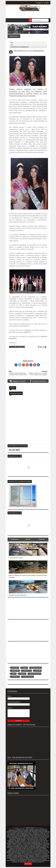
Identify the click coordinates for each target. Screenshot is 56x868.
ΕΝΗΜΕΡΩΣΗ (15, 671)
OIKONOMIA (15, 668)
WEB (12, 45)
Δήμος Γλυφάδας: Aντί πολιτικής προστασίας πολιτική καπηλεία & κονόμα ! (28, 576)
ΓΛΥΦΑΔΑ (25, 668)
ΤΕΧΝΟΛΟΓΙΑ (15, 677)
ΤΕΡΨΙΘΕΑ (22, 674)
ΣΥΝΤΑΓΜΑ (38, 671)
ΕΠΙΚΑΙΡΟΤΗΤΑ (27, 671)
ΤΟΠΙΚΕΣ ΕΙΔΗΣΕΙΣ (28, 677)
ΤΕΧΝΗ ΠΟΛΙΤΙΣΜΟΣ (35, 674)
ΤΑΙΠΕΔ (14, 674)
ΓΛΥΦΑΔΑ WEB (29, 828)
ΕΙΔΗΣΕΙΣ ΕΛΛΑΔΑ (36, 668)
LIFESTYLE (12, 347)
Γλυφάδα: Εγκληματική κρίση (18, 595)
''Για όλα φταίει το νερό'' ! (16, 558)
